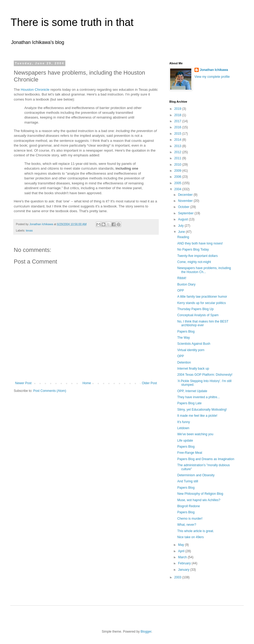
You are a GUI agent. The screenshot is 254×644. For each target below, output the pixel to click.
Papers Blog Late (189, 403)
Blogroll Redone (189, 506)
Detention (184, 362)
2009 (178, 171)
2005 (178, 183)
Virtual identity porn (191, 350)
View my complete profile (212, 77)
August (183, 219)
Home (87, 383)
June (182, 232)
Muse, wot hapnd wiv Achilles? (199, 500)
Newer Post (23, 383)
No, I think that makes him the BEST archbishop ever (203, 323)
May (182, 545)
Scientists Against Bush (194, 344)
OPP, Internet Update (192, 391)
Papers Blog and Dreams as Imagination (206, 459)
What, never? (187, 525)
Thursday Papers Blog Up (195, 309)
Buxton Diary (186, 284)
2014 (178, 140)
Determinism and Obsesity (196, 475)
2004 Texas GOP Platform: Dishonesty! (205, 375)
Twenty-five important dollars (198, 256)
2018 (178, 115)
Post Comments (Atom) (50, 391)
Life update (185, 441)
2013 (178, 146)
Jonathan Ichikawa (214, 70)
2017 (178, 121)
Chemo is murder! (190, 519)
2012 (178, 152)
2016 (178, 127)
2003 (178, 577)
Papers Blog (186, 332)
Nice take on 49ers (190, 537)
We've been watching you (195, 434)
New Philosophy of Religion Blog (200, 494)
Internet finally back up (193, 369)
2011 (178, 158)
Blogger (146, 632)
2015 (178, 134)
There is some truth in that (72, 22)
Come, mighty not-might (194, 262)
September (186, 213)
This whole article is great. (196, 531)
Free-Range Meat (190, 453)
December (186, 195)
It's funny (184, 422)
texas (29, 230)
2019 (178, 109)
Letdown (183, 428)
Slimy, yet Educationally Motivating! (202, 410)
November (186, 201)
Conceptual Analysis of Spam (198, 315)
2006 (178, 177)
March (183, 557)
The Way (184, 338)
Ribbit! (182, 278)
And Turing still (188, 481)
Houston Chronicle (35, 90)
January (184, 570)
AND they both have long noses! (200, 243)
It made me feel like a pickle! (197, 416)
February (185, 563)
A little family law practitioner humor (202, 297)
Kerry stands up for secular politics (201, 303)
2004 (178, 189)
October (184, 207)
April (182, 551)
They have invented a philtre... (199, 397)
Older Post (149, 383)
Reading (183, 237)
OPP (181, 291)
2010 (178, 165)
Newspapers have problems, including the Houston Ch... (204, 270)
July (181, 226)
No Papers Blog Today (193, 250)
